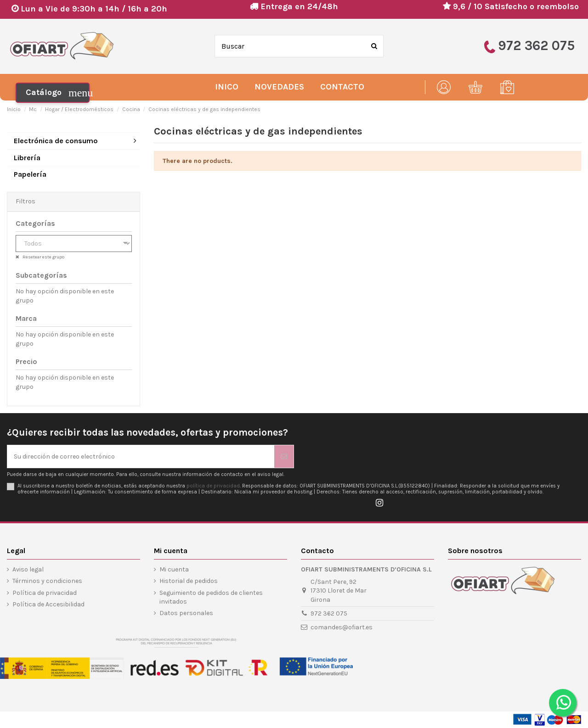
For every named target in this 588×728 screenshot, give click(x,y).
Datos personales (186, 613)
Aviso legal (28, 569)
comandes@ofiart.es (342, 627)
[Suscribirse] (284, 456)
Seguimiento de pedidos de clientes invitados (211, 597)
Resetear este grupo (43, 257)
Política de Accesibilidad (48, 604)
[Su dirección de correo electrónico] (141, 456)
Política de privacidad (45, 593)
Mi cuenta (174, 569)
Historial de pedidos (189, 581)
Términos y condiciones (47, 581)
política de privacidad (213, 486)
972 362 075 (329, 613)
